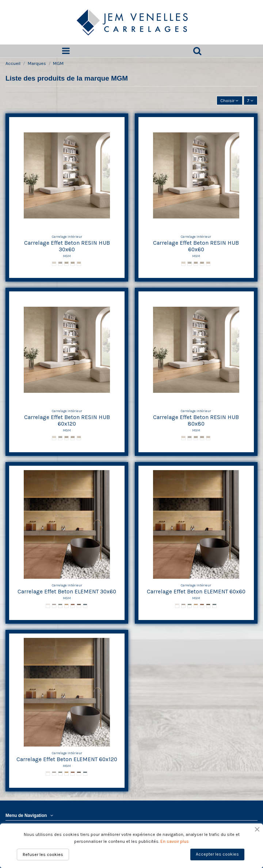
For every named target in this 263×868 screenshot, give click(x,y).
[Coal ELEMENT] (79, 606)
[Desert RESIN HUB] (79, 264)
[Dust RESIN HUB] (66, 264)
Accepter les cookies (217, 854)
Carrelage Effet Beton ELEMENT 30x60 (67, 592)
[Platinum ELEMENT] (48, 606)
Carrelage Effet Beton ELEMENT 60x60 (196, 592)
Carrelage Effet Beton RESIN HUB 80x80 (196, 421)
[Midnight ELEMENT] (85, 606)
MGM (67, 256)
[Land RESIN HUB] (73, 264)
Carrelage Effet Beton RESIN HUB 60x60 (196, 246)
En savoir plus (175, 841)
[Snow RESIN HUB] (54, 264)
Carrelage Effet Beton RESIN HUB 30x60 (67, 246)
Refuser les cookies (43, 855)
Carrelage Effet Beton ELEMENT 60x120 (67, 759)
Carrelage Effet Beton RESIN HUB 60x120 (67, 421)
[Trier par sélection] (230, 100)
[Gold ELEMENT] (66, 606)
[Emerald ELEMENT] (60, 606)
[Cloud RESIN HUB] (60, 264)
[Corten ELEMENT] (73, 606)
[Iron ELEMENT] (54, 606)
